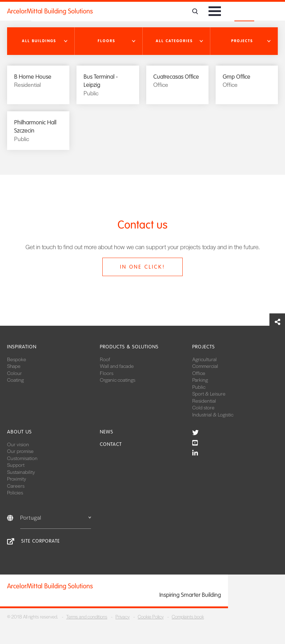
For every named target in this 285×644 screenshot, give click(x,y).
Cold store (203, 407)
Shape (14, 366)
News (107, 432)
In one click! (142, 267)
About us (19, 432)
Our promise (20, 451)
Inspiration (22, 347)
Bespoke (17, 359)
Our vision (18, 444)
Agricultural (204, 359)
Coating (15, 380)
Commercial (205, 366)
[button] (41, 41)
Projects (204, 347)
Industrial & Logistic (213, 414)
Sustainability (21, 472)
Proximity (17, 478)
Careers (16, 486)
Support (16, 465)
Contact (111, 444)
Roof (105, 359)
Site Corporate (41, 541)
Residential (204, 401)
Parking (200, 380)
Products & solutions (129, 347)
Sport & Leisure (209, 393)
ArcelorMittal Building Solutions (50, 11)
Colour (15, 373)
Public (199, 387)
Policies (15, 492)
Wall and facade (117, 366)
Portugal (56, 517)
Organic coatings (118, 380)
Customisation (22, 458)
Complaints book (188, 617)
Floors (107, 373)
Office (199, 373)
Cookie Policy (151, 617)
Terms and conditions (87, 617)
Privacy (122, 617)
